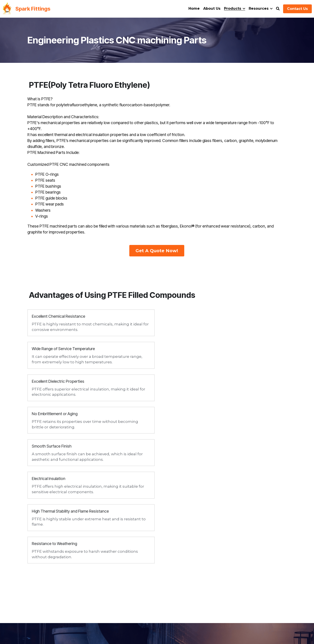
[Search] (278, 9)
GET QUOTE (245, 524)
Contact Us (297, 9)
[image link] (7, 8)
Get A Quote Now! (157, 251)
